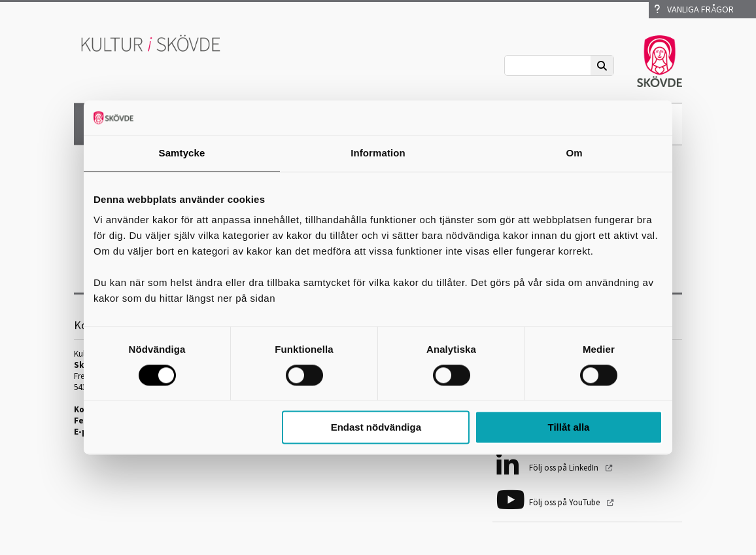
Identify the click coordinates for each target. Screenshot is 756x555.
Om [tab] (574, 153)
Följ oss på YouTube (565, 502)
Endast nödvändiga (376, 428)
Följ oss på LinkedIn (565, 468)
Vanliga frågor (694, 9)
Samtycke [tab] (182, 153)
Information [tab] (378, 153)
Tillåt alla (568, 428)
